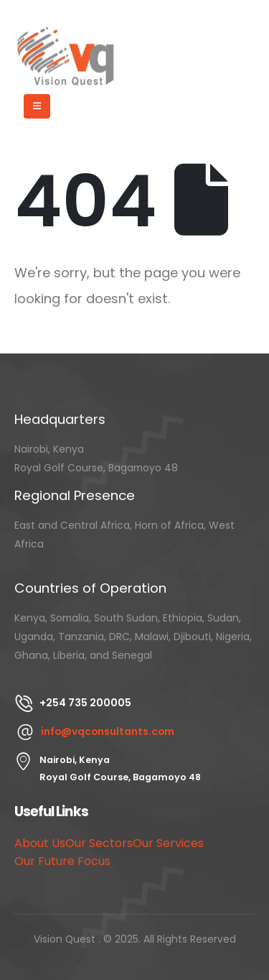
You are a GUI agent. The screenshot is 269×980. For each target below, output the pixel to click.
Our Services (168, 843)
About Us (40, 843)
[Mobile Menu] (37, 106)
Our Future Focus (62, 861)
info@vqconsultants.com (108, 731)
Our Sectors (99, 843)
